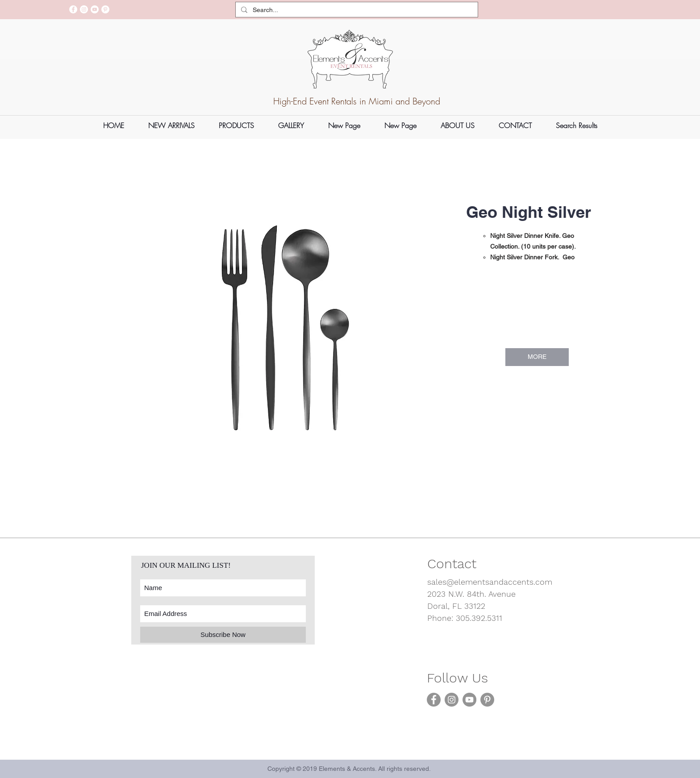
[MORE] (537, 357)
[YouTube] (95, 9)
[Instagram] (84, 9)
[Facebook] (73, 9)
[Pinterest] (105, 9)
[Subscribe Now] (223, 635)
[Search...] (356, 10)
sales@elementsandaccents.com (490, 582)
